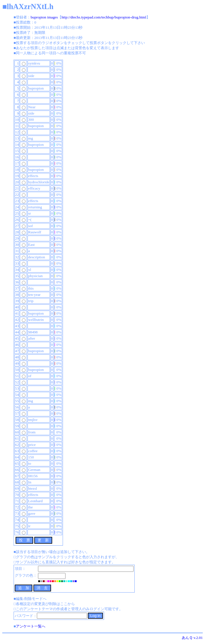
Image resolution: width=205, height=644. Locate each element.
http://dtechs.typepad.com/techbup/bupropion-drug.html (104, 17)
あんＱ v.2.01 (192, 638)
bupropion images (44, 17)
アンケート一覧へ (31, 626)
